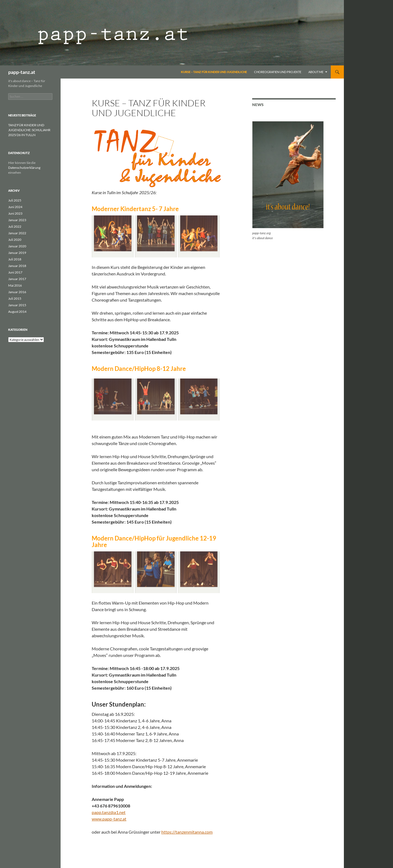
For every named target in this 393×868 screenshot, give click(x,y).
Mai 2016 (15, 285)
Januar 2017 (17, 279)
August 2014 (17, 312)
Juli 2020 (15, 240)
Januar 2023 (17, 220)
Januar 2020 (17, 246)
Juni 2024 (15, 207)
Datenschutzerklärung (24, 168)
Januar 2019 (17, 253)
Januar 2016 (17, 292)
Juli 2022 (15, 226)
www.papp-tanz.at (109, 819)
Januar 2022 (17, 233)
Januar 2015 (17, 305)
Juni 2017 (15, 272)
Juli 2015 (15, 298)
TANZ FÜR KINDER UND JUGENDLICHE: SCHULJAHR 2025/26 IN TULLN (29, 130)
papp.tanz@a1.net (109, 812)
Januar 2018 (17, 266)
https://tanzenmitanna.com (187, 832)
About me (316, 72)
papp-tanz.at (22, 72)
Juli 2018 (15, 259)
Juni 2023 (15, 213)
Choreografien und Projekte (278, 72)
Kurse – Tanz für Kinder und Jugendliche (214, 72)
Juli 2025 (15, 200)
